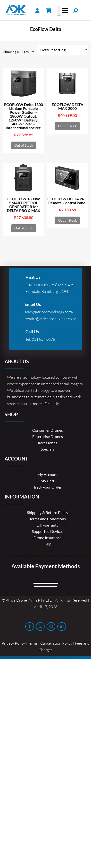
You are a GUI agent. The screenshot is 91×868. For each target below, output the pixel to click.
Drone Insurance (47, 538)
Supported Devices (48, 531)
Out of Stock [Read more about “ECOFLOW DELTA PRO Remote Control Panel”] (67, 220)
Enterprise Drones (48, 436)
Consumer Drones (48, 430)
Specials (47, 449)
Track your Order (47, 487)
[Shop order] (62, 50)
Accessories (47, 443)
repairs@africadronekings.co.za (50, 319)
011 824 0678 (43, 339)
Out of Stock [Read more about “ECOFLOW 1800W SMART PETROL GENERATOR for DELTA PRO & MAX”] (24, 228)
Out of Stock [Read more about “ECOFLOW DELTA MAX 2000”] (67, 126)
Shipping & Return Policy (48, 512)
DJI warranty (48, 525)
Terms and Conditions (48, 519)
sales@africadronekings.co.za (49, 312)
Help (47, 544)
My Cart (47, 481)
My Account (48, 474)
